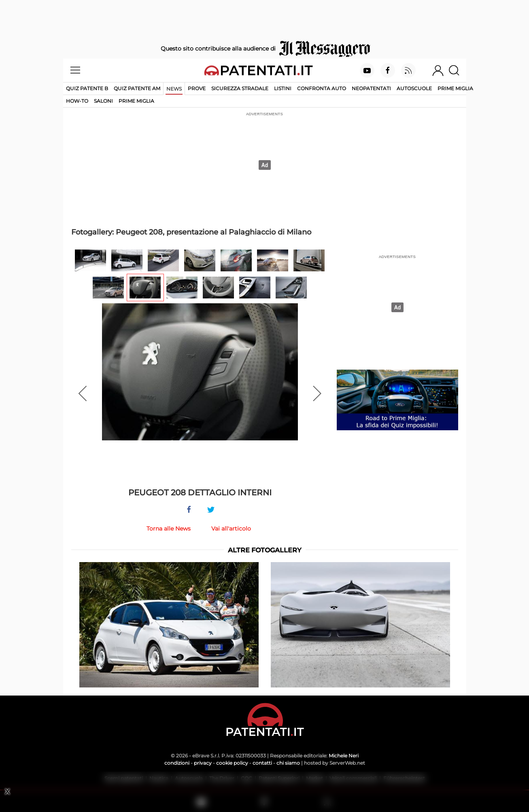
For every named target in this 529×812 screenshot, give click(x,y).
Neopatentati (371, 88)
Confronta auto (322, 88)
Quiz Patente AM (137, 88)
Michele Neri (344, 756)
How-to (77, 101)
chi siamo (288, 763)
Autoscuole (414, 88)
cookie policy (232, 763)
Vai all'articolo (231, 529)
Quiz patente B (87, 88)
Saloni (103, 101)
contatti (262, 763)
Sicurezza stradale (240, 88)
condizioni (177, 763)
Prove (197, 88)
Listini (283, 88)
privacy (203, 763)
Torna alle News (169, 529)
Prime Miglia (455, 88)
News (174, 89)
